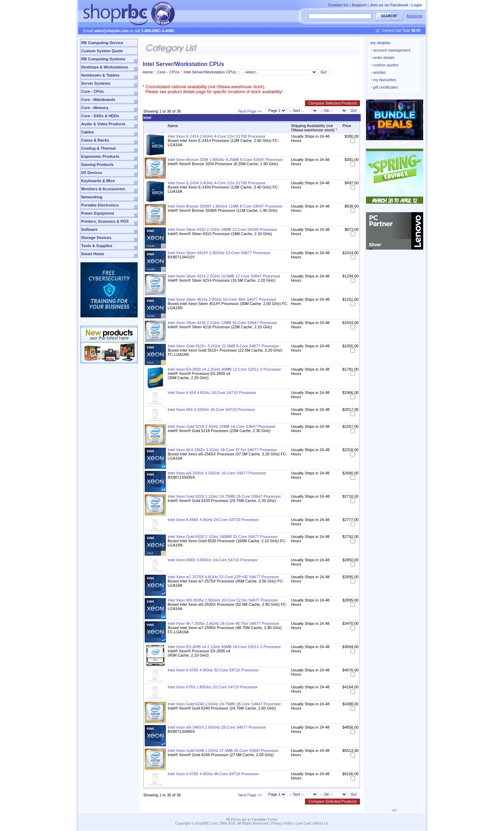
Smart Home (93, 254)
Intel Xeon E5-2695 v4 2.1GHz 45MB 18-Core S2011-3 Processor (224, 647)
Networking (92, 197)
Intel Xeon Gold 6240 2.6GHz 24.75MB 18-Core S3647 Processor (224, 704)
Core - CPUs (92, 91)
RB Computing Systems (103, 59)
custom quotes (385, 65)
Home (148, 72)
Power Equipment (98, 213)
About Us (321, 823)
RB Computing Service (102, 43)
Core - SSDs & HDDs (100, 116)
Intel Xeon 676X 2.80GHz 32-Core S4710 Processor (213, 687)
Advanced (414, 16)
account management (391, 50)
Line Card (304, 823)
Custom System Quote (102, 51)
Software (89, 229)
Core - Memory (95, 108)
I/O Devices (92, 173)
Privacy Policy (282, 823)
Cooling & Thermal (98, 148)
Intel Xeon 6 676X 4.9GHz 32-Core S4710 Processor (213, 670)
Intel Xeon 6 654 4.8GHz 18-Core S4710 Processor (212, 393)
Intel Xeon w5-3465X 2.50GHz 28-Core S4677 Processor (217, 727)
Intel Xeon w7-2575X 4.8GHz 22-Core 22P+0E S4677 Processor (223, 577)
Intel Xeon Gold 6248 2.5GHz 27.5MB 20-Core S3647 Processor (223, 751)
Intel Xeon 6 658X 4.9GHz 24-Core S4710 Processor (213, 520)
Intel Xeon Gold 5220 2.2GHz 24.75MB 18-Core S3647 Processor (224, 496)
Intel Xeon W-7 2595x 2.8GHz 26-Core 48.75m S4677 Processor (223, 623)
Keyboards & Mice (98, 181)
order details (383, 58)
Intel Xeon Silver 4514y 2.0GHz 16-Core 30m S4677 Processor (222, 299)
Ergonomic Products (100, 156)
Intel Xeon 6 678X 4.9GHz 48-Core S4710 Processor (213, 774)
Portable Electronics (100, 205)
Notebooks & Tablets (100, 75)
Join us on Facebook (389, 5)
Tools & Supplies (97, 246)
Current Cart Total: (401, 31)
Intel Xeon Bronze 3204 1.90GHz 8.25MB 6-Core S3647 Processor (225, 160)
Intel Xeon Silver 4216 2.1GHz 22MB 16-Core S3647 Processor (222, 323)
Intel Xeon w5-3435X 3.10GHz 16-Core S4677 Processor (217, 473)
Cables (88, 132)
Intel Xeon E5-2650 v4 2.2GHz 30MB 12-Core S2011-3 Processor (224, 369)
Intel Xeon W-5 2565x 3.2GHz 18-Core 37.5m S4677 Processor (222, 450)
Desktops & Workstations (105, 67)
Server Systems (96, 83)
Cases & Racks (95, 140)
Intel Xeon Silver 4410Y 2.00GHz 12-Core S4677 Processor (219, 253)
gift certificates (384, 87)
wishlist (378, 72)
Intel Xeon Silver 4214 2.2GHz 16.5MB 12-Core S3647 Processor (224, 276)
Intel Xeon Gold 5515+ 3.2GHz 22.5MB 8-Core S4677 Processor (223, 346)
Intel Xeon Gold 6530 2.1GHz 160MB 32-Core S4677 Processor (223, 537)
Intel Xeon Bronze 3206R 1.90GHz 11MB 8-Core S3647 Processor (225, 206)
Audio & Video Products (103, 124)
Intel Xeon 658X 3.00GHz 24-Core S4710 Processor (213, 560)
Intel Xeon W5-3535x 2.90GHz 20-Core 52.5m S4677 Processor (223, 600)
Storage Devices (96, 238)
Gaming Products (97, 165)
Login (417, 5)
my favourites (384, 80)
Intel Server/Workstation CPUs (210, 72)
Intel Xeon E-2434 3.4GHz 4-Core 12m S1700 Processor (217, 183)
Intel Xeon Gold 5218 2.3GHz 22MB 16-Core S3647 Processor (222, 426)
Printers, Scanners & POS (105, 221)
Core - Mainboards (98, 100)
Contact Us (338, 5)
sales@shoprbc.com (112, 31)
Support (359, 5)
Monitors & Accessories (103, 189)
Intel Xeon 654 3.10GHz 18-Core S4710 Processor (211, 409)
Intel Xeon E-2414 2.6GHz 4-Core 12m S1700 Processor (217, 136)
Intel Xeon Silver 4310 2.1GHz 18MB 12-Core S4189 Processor (222, 229)
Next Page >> (250, 111)
